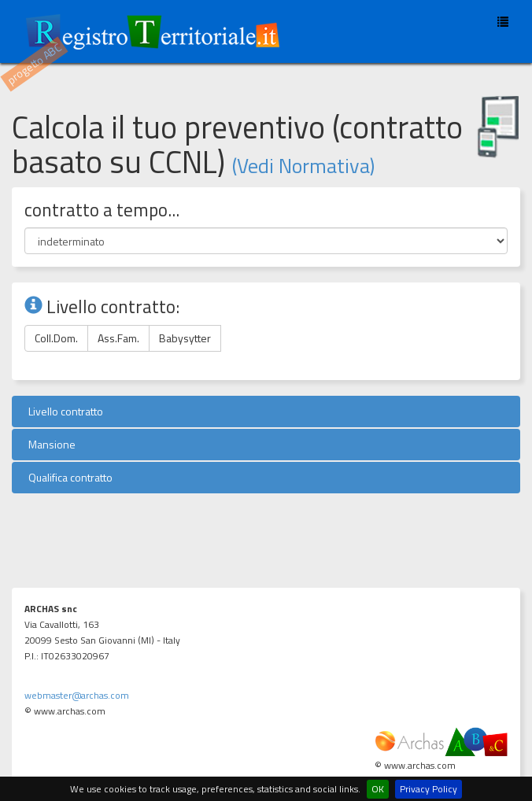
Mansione (50, 444)
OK (378, 789)
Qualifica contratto (68, 477)
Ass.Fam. (118, 338)
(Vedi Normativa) (303, 166)
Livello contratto (63, 411)
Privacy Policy (429, 789)
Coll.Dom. (56, 338)
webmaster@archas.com (77, 696)
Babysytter (185, 338)
